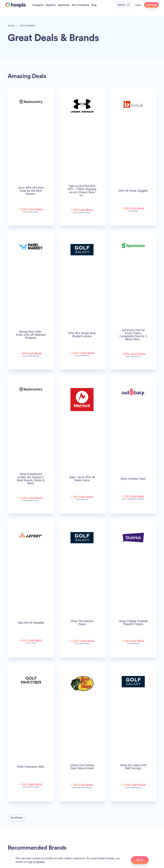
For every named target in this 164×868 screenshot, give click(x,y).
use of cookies (36, 862)
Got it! (140, 860)
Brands (11, 26)
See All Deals (17, 818)
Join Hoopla (152, 5)
